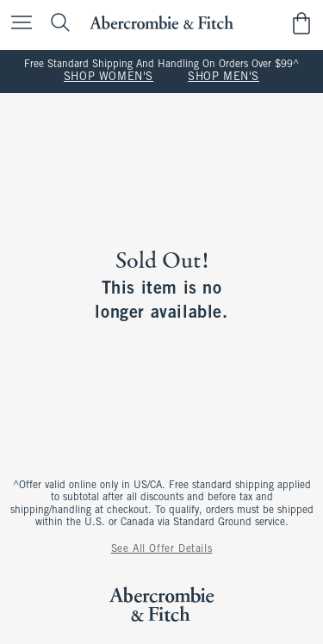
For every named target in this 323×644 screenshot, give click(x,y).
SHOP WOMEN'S (109, 77)
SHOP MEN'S (224, 77)
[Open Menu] (17, 24)
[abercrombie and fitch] (161, 23)
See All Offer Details (162, 549)
